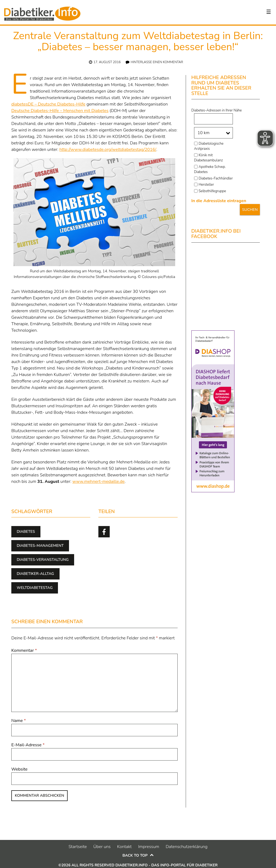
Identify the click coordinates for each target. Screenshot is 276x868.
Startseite (78, 847)
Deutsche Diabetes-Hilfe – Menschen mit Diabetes (60, 111)
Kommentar (24, 650)
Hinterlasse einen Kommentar (157, 62)
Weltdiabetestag (35, 588)
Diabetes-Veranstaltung (43, 560)
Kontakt (124, 847)
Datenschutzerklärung (187, 847)
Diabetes (26, 532)
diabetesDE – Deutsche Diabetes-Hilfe (48, 104)
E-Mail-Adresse (28, 745)
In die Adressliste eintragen (219, 201)
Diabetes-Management (40, 546)
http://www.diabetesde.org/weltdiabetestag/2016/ (108, 150)
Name (19, 721)
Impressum (149, 847)
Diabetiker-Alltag (35, 574)
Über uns (102, 847)
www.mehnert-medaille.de (99, 482)
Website (19, 769)
